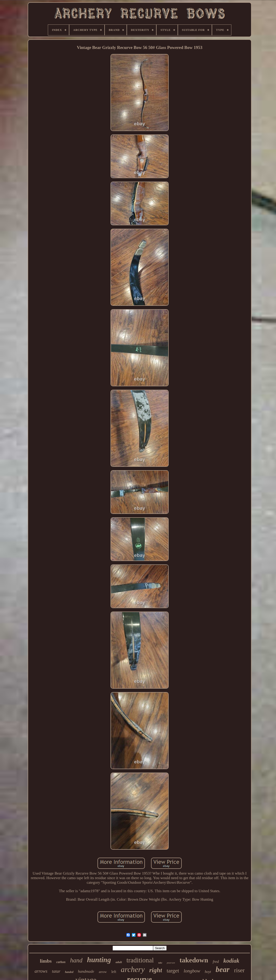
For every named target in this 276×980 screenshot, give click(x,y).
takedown (194, 960)
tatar (56, 971)
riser (239, 970)
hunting (99, 960)
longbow (192, 971)
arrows (41, 971)
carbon (61, 962)
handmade (86, 971)
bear (223, 969)
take (160, 963)
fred (216, 962)
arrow (103, 972)
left (114, 972)
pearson (171, 963)
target (173, 971)
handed (69, 972)
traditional (140, 960)
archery (133, 969)
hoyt (208, 972)
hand (76, 960)
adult (119, 962)
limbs (46, 961)
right (156, 970)
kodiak (231, 961)
